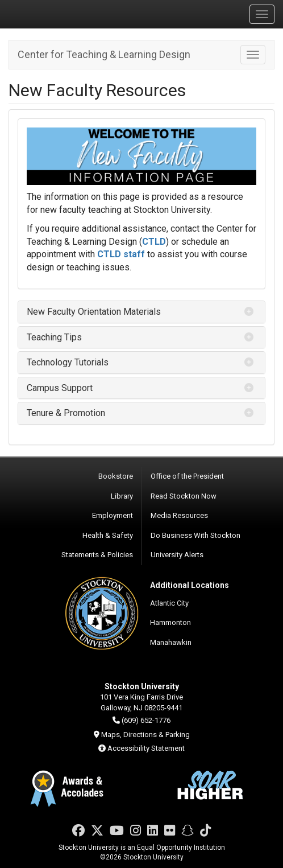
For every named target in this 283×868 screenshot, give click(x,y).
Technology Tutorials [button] (68, 362)
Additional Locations (190, 585)
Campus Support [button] (60, 388)
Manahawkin (171, 642)
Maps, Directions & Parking (145, 735)
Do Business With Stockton (195, 535)
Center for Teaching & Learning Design (104, 54)
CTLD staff (121, 254)
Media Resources (179, 515)
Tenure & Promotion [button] (66, 413)
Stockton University (63, 14)
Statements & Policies (97, 555)
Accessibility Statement (146, 748)
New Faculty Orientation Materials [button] (94, 312)
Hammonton (170, 622)
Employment (113, 515)
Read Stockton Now (184, 496)
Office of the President (187, 476)
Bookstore (116, 476)
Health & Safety (108, 535)
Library (122, 496)
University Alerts (177, 555)
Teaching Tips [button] (54, 337)
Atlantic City (169, 603)
